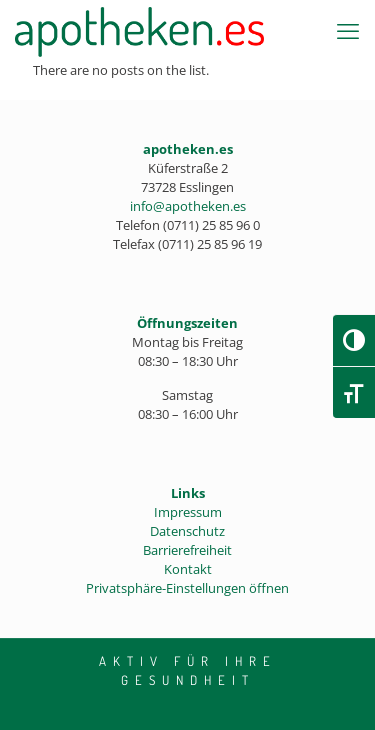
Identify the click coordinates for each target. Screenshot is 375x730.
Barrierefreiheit (187, 550)
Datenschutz (187, 531)
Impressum (188, 512)
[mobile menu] (348, 30)
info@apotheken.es (188, 206)
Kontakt (188, 569)
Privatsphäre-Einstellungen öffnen (187, 588)
